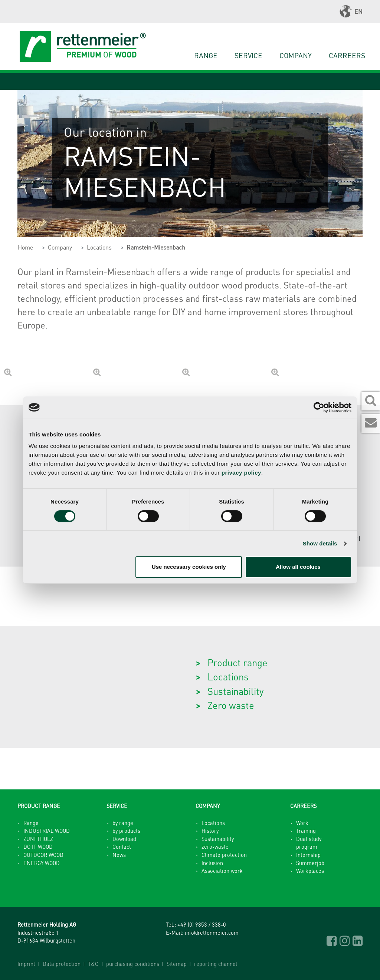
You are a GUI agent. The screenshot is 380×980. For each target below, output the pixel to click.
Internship (308, 855)
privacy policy (241, 473)
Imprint (26, 964)
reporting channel (216, 964)
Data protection (62, 964)
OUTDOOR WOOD (43, 855)
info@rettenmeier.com (212, 933)
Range (206, 55)
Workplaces (310, 871)
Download (124, 839)
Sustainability (235, 691)
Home (25, 247)
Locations (99, 247)
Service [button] (248, 55)
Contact (122, 847)
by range (123, 823)
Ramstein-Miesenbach (156, 247)
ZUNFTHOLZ (38, 839)
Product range (237, 662)
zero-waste (215, 847)
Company (60, 247)
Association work (222, 871)
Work (302, 823)
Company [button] (296, 55)
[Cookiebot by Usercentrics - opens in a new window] (319, 407)
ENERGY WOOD (42, 863)
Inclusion (212, 863)
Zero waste (231, 705)
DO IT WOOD (38, 847)
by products (126, 831)
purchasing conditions (133, 964)
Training (306, 831)
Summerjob (310, 863)
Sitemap (177, 964)
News (119, 855)
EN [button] (351, 11)
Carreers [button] (347, 55)
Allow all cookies (298, 567)
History (210, 831)
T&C (93, 964)
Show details (320, 543)
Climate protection (224, 855)
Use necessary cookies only (189, 567)
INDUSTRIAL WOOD (47, 831)
